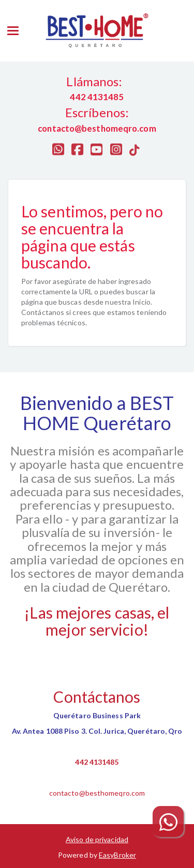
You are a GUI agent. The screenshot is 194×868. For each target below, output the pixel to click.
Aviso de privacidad (97, 839)
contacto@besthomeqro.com (97, 793)
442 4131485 (97, 762)
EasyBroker (117, 855)
